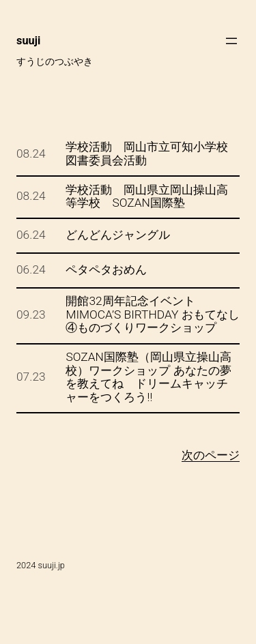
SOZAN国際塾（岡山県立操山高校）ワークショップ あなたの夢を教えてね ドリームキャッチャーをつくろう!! (148, 377)
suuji (28, 41)
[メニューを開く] (231, 41)
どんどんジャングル (118, 235)
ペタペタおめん (106, 270)
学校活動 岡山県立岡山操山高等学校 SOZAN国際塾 (147, 197)
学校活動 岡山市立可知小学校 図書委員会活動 (153, 154)
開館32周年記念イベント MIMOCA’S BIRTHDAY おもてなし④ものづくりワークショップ (152, 314)
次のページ (211, 455)
